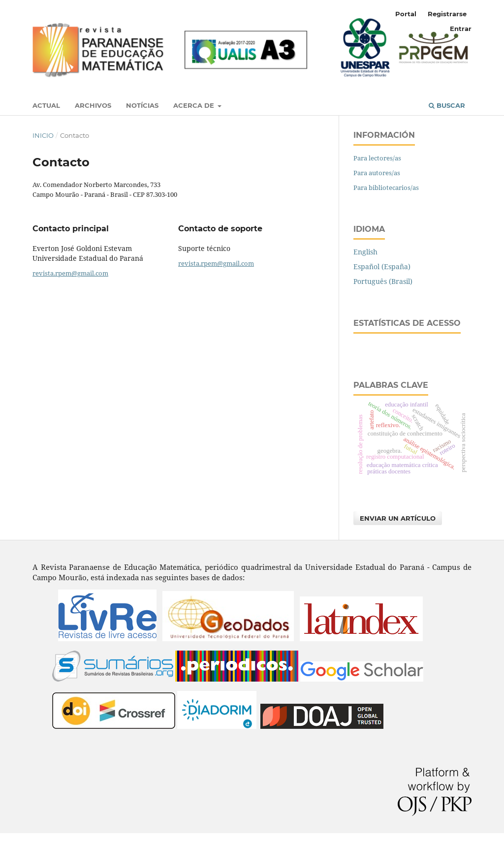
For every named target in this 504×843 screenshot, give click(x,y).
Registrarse (447, 14)
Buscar (447, 105)
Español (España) (382, 266)
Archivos (93, 105)
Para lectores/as (377, 158)
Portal (406, 14)
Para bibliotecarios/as (386, 187)
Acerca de (195, 105)
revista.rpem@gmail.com (70, 273)
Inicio (43, 135)
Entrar (461, 29)
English (365, 252)
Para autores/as (377, 173)
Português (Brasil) (383, 281)
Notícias (142, 105)
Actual (46, 105)
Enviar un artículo (398, 518)
